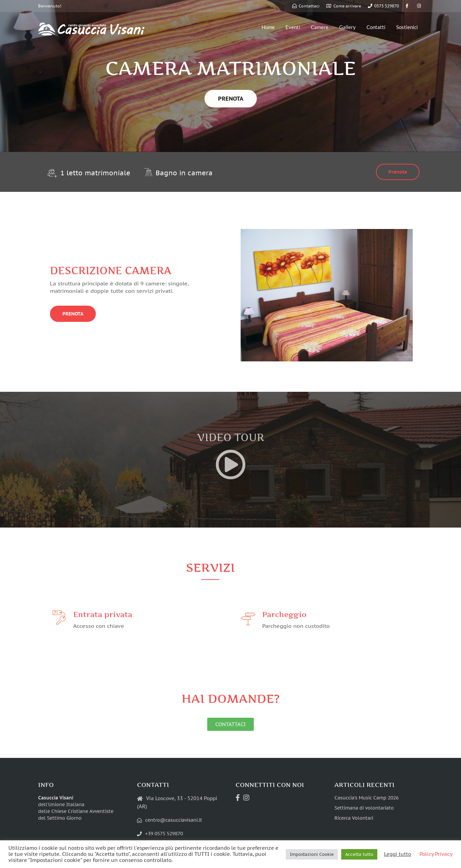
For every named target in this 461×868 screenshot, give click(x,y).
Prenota (398, 172)
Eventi (293, 27)
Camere (320, 27)
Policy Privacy (436, 854)
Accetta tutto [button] (359, 854)
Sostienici (407, 27)
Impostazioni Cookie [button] (312, 854)
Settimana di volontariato (364, 808)
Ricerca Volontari (354, 818)
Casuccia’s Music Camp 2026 (367, 798)
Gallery (347, 27)
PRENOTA (231, 99)
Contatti (376, 27)
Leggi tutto (398, 854)
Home (268, 27)
